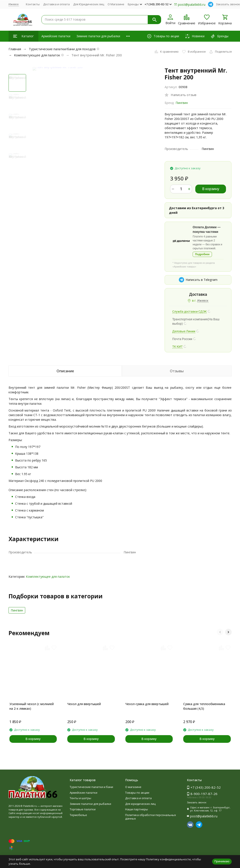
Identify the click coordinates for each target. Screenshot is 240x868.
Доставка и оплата (56, 4)
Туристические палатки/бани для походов (62, 49)
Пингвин (182, 103)
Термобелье (78, 815)
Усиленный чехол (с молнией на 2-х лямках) (32, 706)
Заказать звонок (228, 4)
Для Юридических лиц (89, 4)
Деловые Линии (184, 331)
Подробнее (202, 254)
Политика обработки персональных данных (151, 817)
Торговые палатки (83, 809)
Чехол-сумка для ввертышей (147, 704)
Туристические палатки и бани (91, 787)
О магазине (133, 787)
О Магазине (116, 4)
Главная (15, 49)
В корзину (211, 189)
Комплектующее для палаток (37, 55)
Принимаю (222, 861)
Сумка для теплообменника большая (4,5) (204, 706)
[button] (220, 632)
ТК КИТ (177, 347)
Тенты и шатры (80, 798)
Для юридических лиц (140, 804)
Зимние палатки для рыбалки (98, 36)
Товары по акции (137, 793)
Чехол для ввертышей (84, 704)
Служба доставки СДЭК (189, 312)
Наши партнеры (137, 809)
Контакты (33, 4)
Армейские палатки (56, 36)
